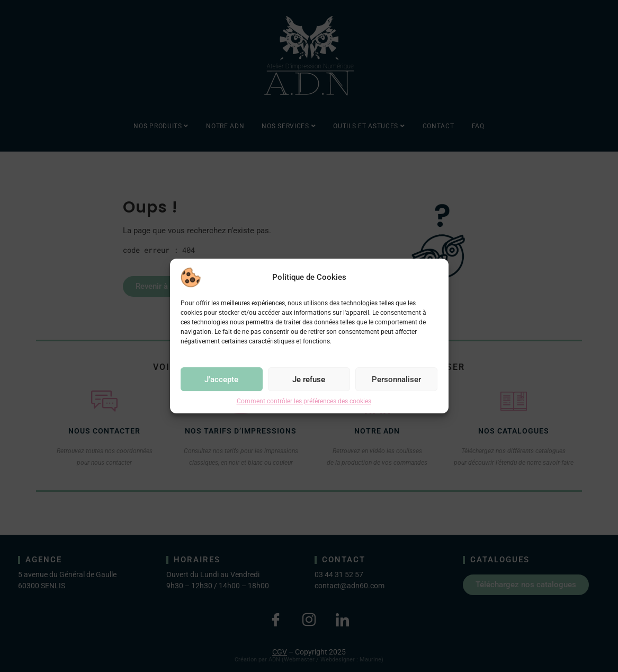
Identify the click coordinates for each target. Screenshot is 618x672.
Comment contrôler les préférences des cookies (304, 401)
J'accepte (221, 379)
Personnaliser (396, 379)
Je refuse (309, 379)
